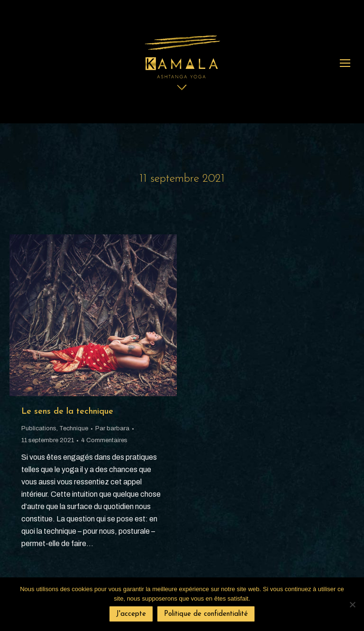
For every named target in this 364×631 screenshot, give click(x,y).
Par (112, 428)
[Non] (352, 604)
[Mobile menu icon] (345, 63)
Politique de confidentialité (206, 614)
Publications (39, 428)
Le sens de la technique (67, 412)
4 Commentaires (104, 440)
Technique (74, 428)
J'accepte (131, 614)
